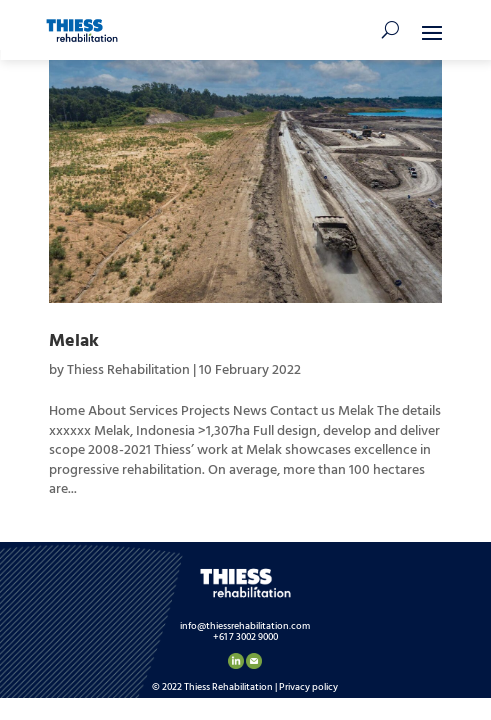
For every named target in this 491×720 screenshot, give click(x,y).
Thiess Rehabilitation (128, 370)
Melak (74, 341)
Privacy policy (308, 687)
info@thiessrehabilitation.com (245, 626)
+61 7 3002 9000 (245, 637)
